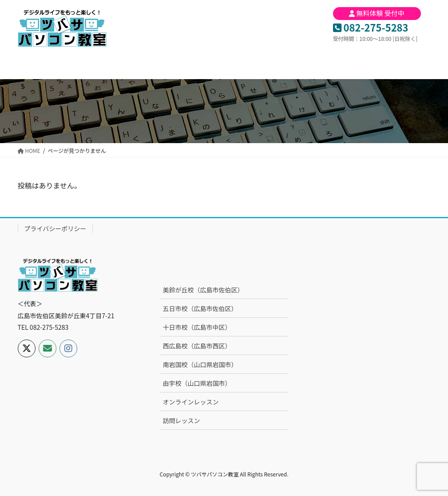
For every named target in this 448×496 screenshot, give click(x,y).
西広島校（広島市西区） (197, 346)
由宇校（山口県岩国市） (197, 383)
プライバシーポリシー (56, 228)
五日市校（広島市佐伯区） (200, 308)
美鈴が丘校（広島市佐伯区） (203, 290)
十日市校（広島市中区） (197, 327)
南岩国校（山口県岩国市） (200, 364)
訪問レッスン (181, 420)
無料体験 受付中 (377, 13)
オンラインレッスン (190, 402)
